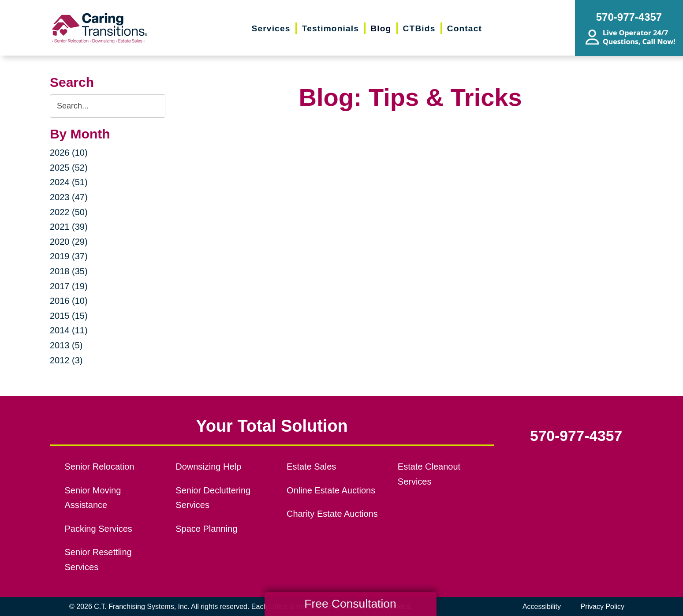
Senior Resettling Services (98, 560)
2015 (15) (69, 316)
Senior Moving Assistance (93, 498)
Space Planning (206, 529)
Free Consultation (350, 604)
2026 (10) (69, 153)
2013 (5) (66, 345)
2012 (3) (66, 360)
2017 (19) (69, 286)
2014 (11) (69, 330)
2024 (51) (69, 182)
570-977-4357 (576, 436)
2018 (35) (69, 271)
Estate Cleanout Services (429, 474)
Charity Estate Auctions (332, 514)
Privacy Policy (602, 607)
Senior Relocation (100, 467)
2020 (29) (69, 242)
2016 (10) (69, 301)
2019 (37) (69, 256)
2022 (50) (69, 212)
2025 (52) (69, 168)
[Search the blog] (108, 106)
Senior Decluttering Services (213, 498)
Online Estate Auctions (331, 490)
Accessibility (542, 607)
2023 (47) (69, 197)
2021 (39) (69, 227)
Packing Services (99, 529)
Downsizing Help (208, 467)
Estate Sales (311, 467)
